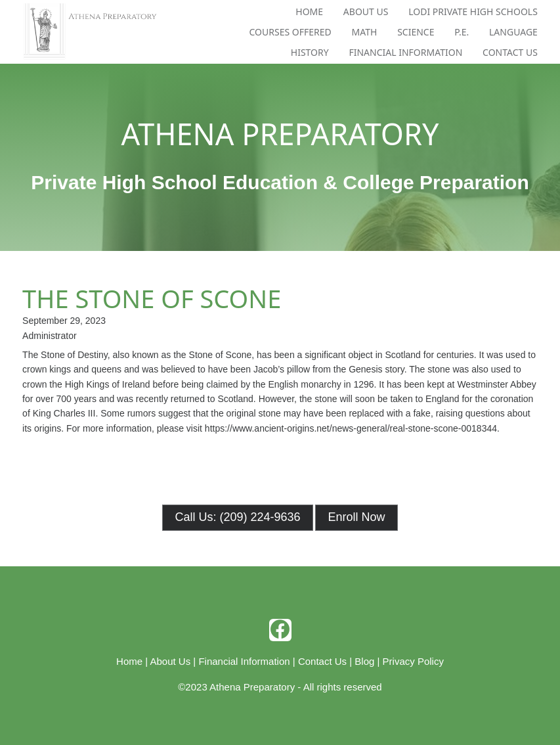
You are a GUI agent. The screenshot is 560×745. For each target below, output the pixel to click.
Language (513, 32)
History (310, 52)
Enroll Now (356, 517)
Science (416, 32)
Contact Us (510, 52)
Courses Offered (291, 32)
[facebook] (280, 630)
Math (365, 32)
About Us (366, 11)
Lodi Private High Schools (473, 11)
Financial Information (405, 52)
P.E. (462, 32)
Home (309, 11)
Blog (364, 661)
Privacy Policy (413, 661)
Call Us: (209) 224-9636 (237, 517)
